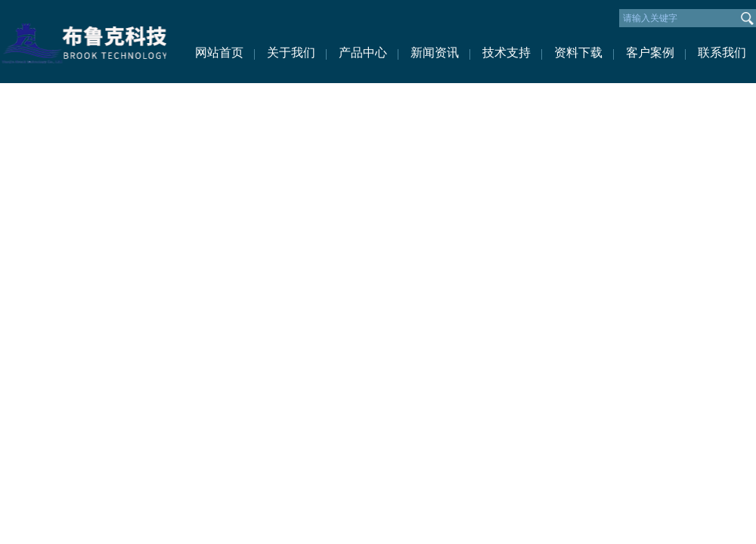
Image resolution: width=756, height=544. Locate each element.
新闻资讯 (435, 53)
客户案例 (650, 53)
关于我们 (291, 53)
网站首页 (219, 53)
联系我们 (722, 53)
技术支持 (507, 53)
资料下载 (578, 53)
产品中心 (363, 53)
